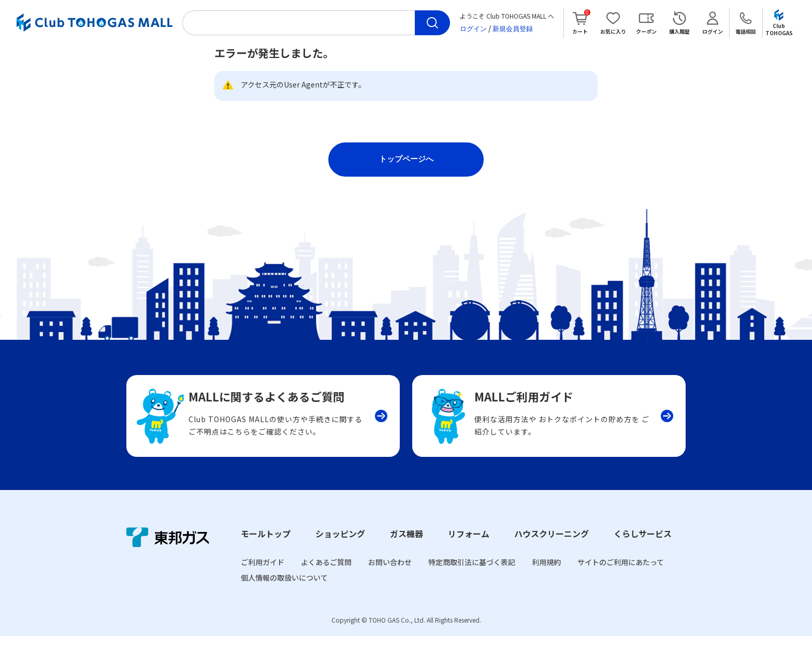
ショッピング (340, 546)
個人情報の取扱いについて (284, 590)
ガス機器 (407, 546)
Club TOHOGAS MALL (95, 23)
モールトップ (266, 546)
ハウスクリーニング (552, 546)
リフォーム (469, 546)
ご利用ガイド (263, 574)
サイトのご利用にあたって (621, 574)
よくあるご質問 (326, 574)
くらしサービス (643, 546)
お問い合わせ (390, 574)
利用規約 (546, 574)
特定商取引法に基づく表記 (472, 574)
